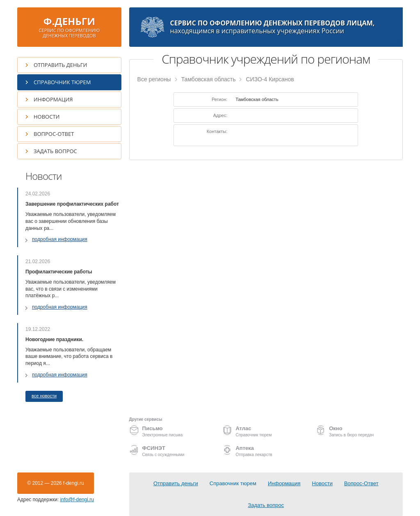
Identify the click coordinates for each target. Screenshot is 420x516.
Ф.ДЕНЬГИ (69, 26)
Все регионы (154, 79)
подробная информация (60, 239)
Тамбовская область (209, 79)
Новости (47, 117)
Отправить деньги (60, 65)
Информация (53, 99)
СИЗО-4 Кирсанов (270, 79)
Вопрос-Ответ (54, 134)
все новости (44, 396)
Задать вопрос (55, 151)
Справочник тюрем (62, 82)
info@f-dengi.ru (77, 500)
